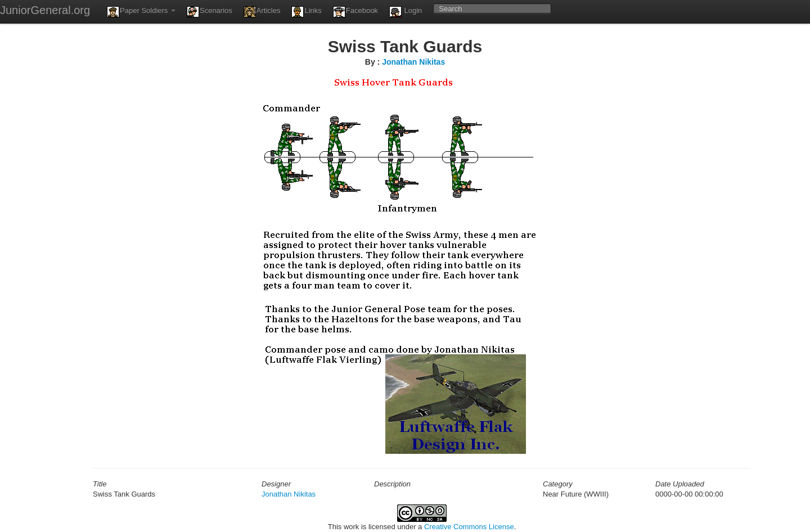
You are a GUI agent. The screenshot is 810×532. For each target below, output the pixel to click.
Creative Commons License (469, 527)
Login (406, 12)
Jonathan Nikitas (413, 62)
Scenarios (210, 12)
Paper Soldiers (141, 12)
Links (306, 12)
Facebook (355, 12)
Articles (262, 12)
